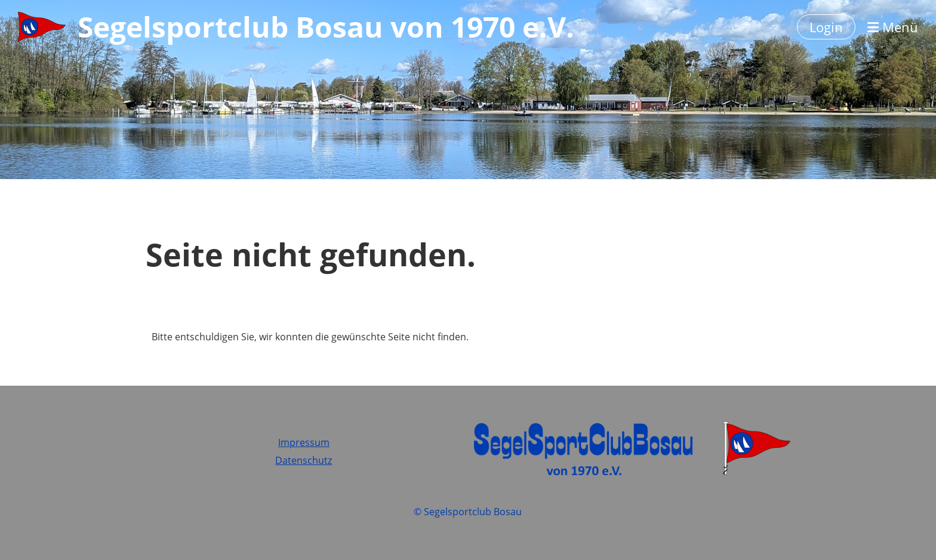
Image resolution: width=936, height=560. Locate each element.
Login (826, 27)
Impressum (304, 442)
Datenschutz (304, 460)
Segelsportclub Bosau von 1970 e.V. (326, 27)
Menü (893, 27)
